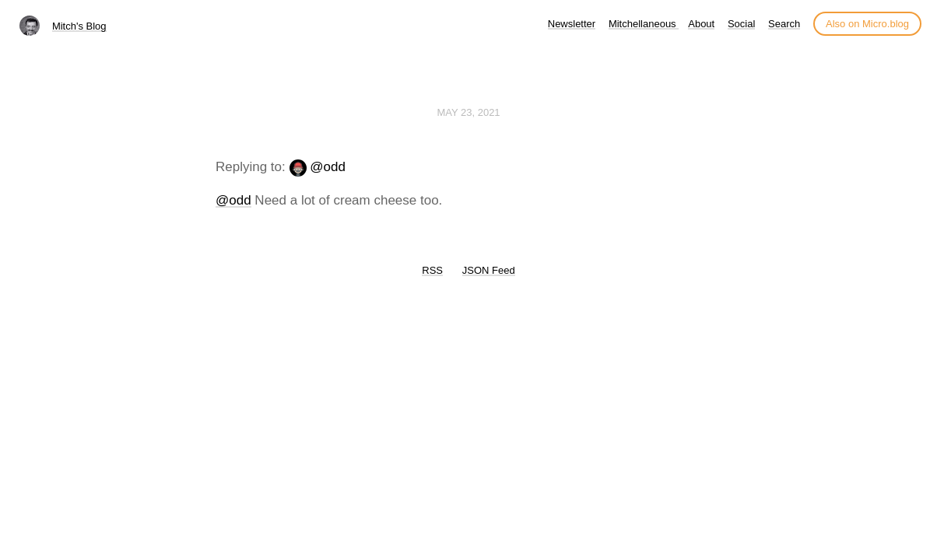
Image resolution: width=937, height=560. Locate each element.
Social (741, 24)
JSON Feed (489, 270)
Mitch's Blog (79, 26)
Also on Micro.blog (867, 24)
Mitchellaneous (644, 24)
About (701, 24)
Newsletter (572, 24)
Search (784, 24)
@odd (328, 167)
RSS (432, 270)
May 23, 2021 (468, 112)
